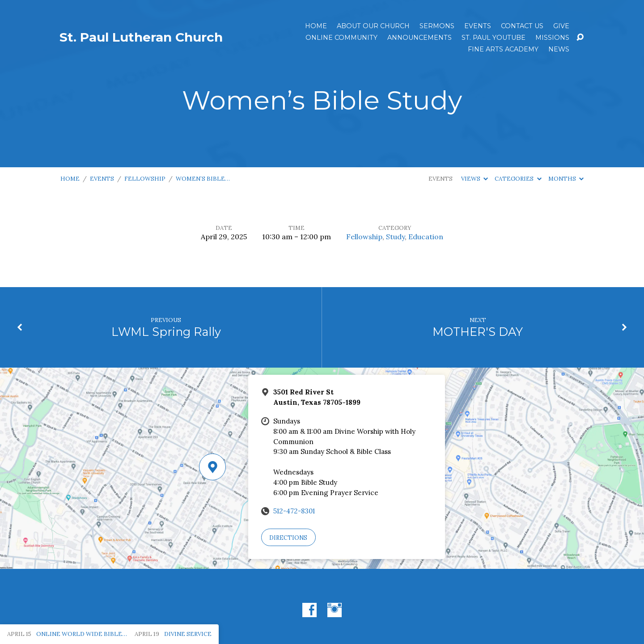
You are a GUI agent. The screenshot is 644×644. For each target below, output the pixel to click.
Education (426, 237)
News (559, 49)
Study (395, 237)
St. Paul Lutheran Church (141, 37)
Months (566, 179)
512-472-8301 (294, 511)
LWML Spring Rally (166, 332)
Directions (288, 538)
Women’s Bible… (203, 179)
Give (561, 26)
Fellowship (145, 179)
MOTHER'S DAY (478, 332)
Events (478, 26)
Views (475, 179)
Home (316, 26)
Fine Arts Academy (503, 49)
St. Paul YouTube (494, 38)
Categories (518, 179)
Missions (552, 38)
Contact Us (522, 26)
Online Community (341, 38)
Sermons (437, 26)
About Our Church (373, 26)
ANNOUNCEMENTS (419, 38)
